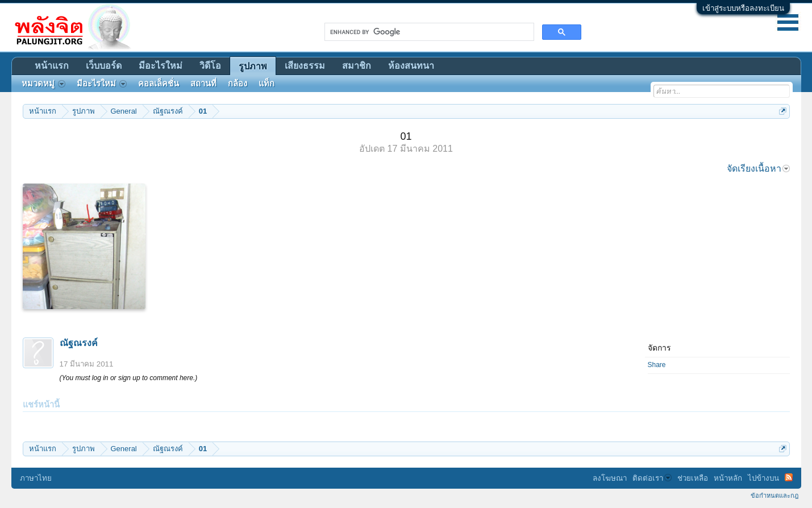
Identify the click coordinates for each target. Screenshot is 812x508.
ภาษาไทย (36, 478)
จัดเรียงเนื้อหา (758, 168)
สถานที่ (203, 84)
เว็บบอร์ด (104, 66)
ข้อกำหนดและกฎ (774, 495)
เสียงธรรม (305, 66)
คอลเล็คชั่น (159, 84)
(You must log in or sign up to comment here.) (129, 378)
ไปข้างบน (763, 478)
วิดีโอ (210, 66)
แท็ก (266, 84)
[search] (428, 32)
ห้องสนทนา (411, 66)
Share (657, 365)
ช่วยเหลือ (693, 478)
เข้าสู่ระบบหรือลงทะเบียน (743, 8)
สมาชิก (357, 66)
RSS (789, 477)
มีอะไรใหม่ (161, 66)
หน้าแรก (52, 66)
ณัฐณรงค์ (79, 343)
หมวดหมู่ (43, 84)
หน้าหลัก (728, 478)
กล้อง (238, 84)
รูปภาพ (253, 66)
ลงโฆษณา (610, 478)
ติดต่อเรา (652, 478)
